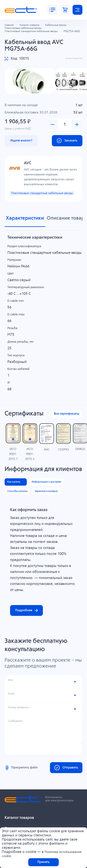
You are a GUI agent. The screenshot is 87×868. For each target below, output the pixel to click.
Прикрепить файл (23, 816)
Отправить (64, 816)
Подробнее (29, 657)
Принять (43, 861)
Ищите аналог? (24, 148)
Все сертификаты (64, 427)
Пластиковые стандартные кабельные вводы (33, 203)
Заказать (65, 148)
